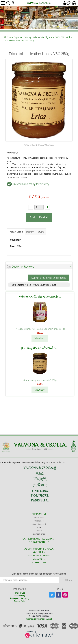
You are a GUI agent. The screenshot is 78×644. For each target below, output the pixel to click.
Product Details (16, 232)
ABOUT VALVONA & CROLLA (39, 549)
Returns (41, 232)
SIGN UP (69, 580)
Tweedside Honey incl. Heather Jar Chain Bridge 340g (40, 329)
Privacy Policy (19, 596)
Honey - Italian (32, 37)
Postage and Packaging (20, 598)
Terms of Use (20, 593)
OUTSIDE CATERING (39, 555)
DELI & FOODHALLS (39, 542)
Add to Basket (39, 217)
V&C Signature (47, 37)
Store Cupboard (16, 37)
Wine (39, 527)
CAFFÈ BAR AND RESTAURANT (39, 539)
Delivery (30, 232)
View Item (40, 338)
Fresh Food (39, 518)
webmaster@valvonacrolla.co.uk (39, 619)
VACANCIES (39, 559)
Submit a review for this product (48, 278)
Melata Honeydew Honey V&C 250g (40, 380)
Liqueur (39, 531)
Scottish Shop (39, 534)
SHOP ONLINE (39, 514)
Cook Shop (39, 521)
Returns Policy (19, 601)
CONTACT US (39, 562)
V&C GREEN (39, 552)
